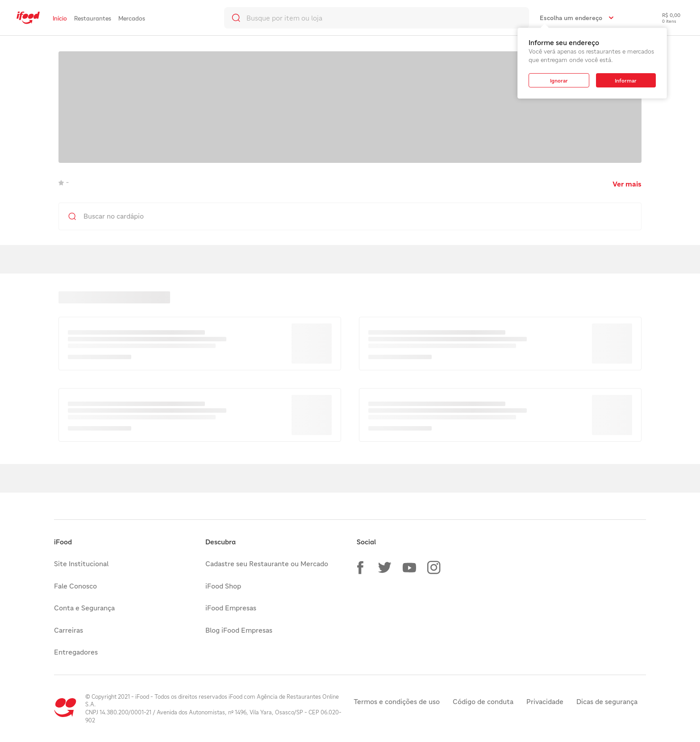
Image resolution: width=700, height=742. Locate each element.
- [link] (64, 182)
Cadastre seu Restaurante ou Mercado (267, 564)
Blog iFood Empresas (239, 630)
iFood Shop (223, 586)
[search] (377, 18)
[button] (360, 568)
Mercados (132, 18)
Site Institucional (81, 564)
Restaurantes (93, 18)
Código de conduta (483, 701)
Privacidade (545, 701)
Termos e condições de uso (397, 701)
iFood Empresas (231, 608)
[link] (28, 18)
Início (60, 18)
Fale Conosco (75, 586)
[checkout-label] (665, 18)
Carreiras (69, 630)
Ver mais (627, 184)
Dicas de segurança (607, 701)
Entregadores (76, 652)
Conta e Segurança (84, 608)
